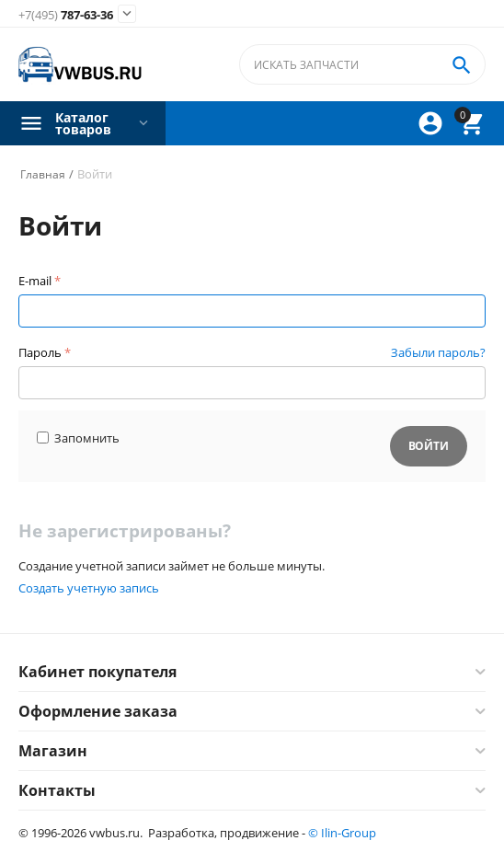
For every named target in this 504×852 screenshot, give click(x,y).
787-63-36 (66, 16)
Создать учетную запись (89, 588)
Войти (429, 446)
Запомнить (78, 438)
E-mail (35, 281)
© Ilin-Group (342, 833)
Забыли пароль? (438, 352)
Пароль (40, 352)
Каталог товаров (83, 123)
